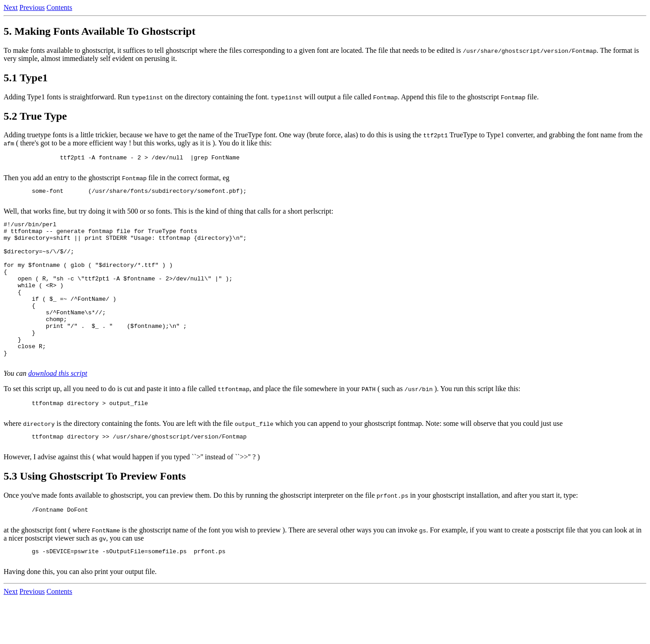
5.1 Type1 (26, 78)
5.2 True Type (35, 116)
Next (11, 7)
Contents (59, 7)
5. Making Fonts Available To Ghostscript (100, 31)
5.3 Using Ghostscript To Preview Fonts (95, 515)
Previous (32, 7)
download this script (58, 407)
